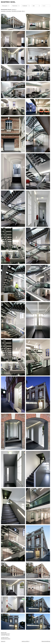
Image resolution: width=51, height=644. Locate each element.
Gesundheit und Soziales (17, 11)
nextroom (14, 10)
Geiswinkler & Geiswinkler (6, 11)
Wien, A (23, 11)
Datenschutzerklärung (46, 641)
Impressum (3, 641)
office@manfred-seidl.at (6, 639)
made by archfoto (25, 641)
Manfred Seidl (8, 2)
